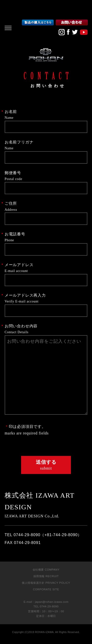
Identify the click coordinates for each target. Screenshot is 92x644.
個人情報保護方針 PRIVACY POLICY (46, 583)
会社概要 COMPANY (46, 570)
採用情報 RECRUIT (46, 576)
